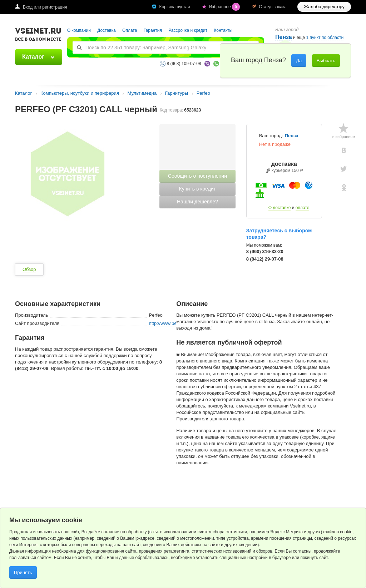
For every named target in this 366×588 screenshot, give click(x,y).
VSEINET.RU (38, 35)
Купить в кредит (197, 189)
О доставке (280, 208)
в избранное (344, 137)
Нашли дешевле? (197, 202)
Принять (23, 572)
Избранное (225, 7)
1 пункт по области (325, 38)
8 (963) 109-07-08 (184, 64)
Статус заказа (273, 7)
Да (299, 61)
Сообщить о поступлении (197, 176)
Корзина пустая (175, 7)
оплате (303, 208)
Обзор (29, 269)
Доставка (107, 30)
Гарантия (153, 30)
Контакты (223, 30)
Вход (28, 7)
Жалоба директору (324, 7)
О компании (79, 30)
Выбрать (326, 61)
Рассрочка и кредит (188, 30)
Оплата (130, 30)
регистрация (55, 7)
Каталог (33, 57)
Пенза (292, 136)
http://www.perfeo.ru (169, 323)
